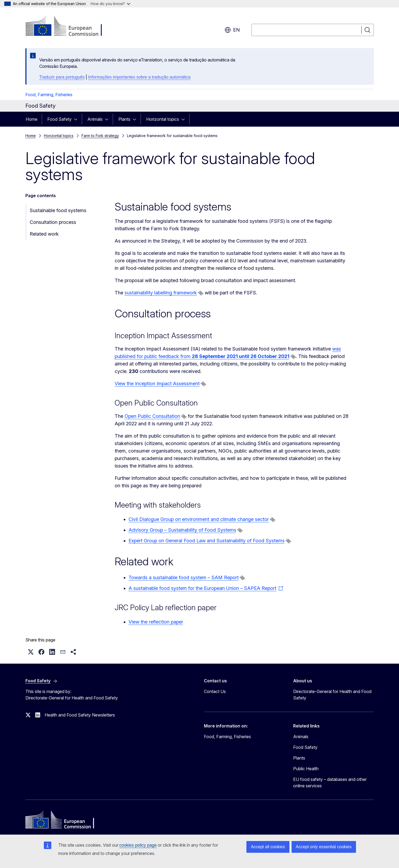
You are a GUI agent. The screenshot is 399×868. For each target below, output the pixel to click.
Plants (124, 119)
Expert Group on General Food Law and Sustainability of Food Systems (207, 541)
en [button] (232, 30)
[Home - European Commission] (69, 27)
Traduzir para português (62, 77)
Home (32, 119)
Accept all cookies (268, 847)
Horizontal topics (163, 119)
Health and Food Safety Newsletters (80, 715)
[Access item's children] (77, 119)
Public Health (306, 769)
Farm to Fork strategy (100, 136)
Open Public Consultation (152, 416)
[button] (31, 652)
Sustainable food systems (58, 210)
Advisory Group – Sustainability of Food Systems (182, 530)
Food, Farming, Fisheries (49, 95)
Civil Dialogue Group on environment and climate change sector (199, 519)
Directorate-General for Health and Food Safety (332, 695)
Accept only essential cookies (324, 847)
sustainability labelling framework (161, 293)
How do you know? (110, 4)
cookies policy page (138, 845)
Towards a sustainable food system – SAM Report (184, 577)
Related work (44, 234)
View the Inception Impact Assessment (157, 384)
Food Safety (59, 119)
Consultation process (53, 222)
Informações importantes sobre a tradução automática (139, 77)
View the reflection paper (156, 622)
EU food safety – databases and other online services (330, 783)
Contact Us (215, 691)
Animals (95, 119)
